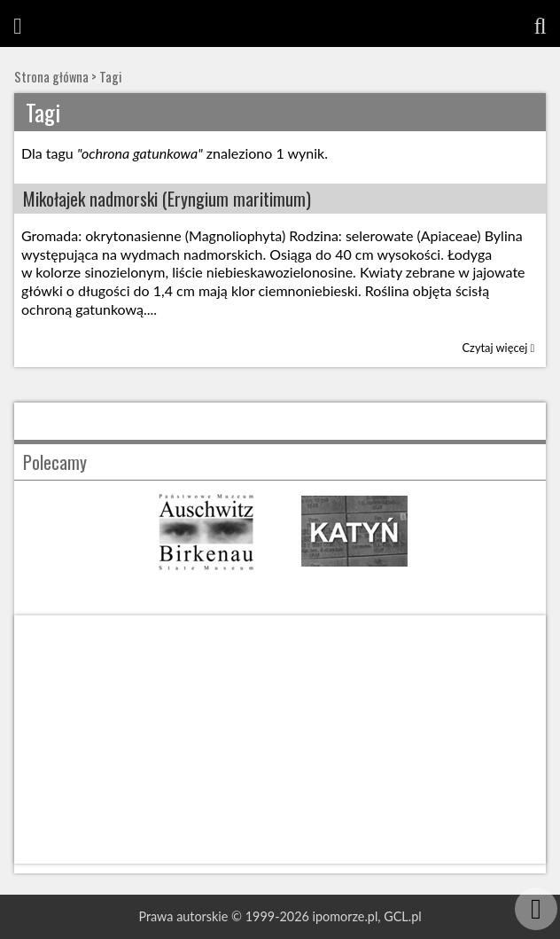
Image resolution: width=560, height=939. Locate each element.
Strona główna (51, 77)
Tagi (110, 77)
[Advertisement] (280, 739)
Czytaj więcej (499, 348)
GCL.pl (402, 916)
